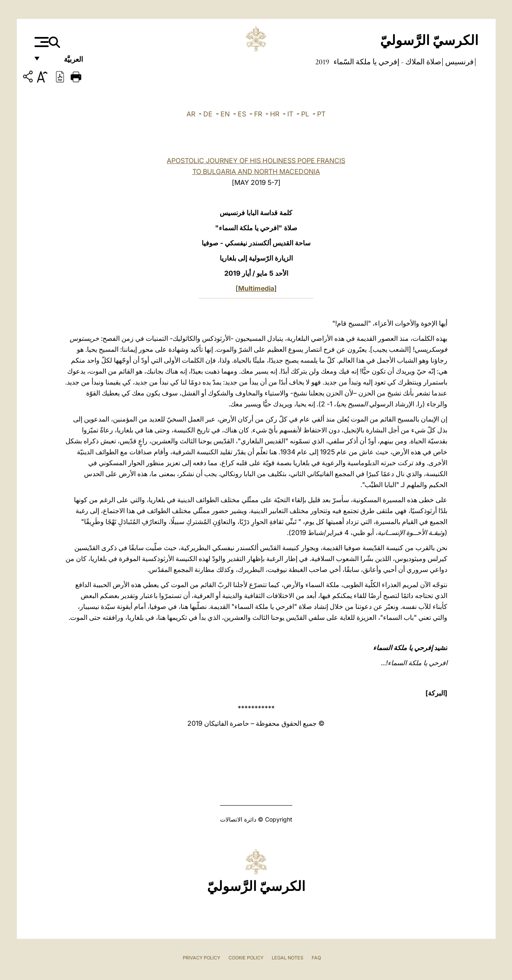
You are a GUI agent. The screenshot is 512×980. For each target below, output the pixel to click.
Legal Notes (288, 958)
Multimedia (256, 288)
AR (191, 114)
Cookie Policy (246, 958)
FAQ (316, 958)
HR (275, 114)
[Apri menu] (41, 42)
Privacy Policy (201, 958)
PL (305, 114)
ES (242, 114)
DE (208, 114)
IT (290, 114)
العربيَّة (64, 62)
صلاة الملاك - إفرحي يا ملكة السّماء (386, 62)
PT (321, 114)
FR (258, 114)
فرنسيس (459, 62)
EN (225, 114)
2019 (322, 62)
